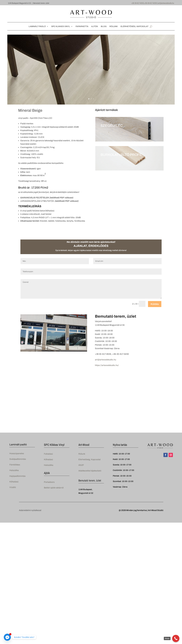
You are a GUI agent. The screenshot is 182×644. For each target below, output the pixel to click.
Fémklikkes (15, 465)
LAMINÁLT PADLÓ (37, 26)
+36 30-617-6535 (138, 3)
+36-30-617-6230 (150, 3)
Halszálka (14, 470)
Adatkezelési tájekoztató (90, 471)
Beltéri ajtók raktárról (54, 488)
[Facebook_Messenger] (7, 637)
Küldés (155, 304)
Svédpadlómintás (18, 459)
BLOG (104, 26)
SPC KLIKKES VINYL (61, 26)
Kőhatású (14, 482)
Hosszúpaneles (17, 453)
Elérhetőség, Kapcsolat (89, 459)
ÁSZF (81, 465)
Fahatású (48, 454)
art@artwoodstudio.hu (166, 3)
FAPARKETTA (82, 26)
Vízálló (13, 487)
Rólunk (82, 454)
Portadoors (49, 482)
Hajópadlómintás (17, 476)
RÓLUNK (114, 26)
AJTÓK (95, 26)
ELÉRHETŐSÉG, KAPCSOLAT (134, 26)
